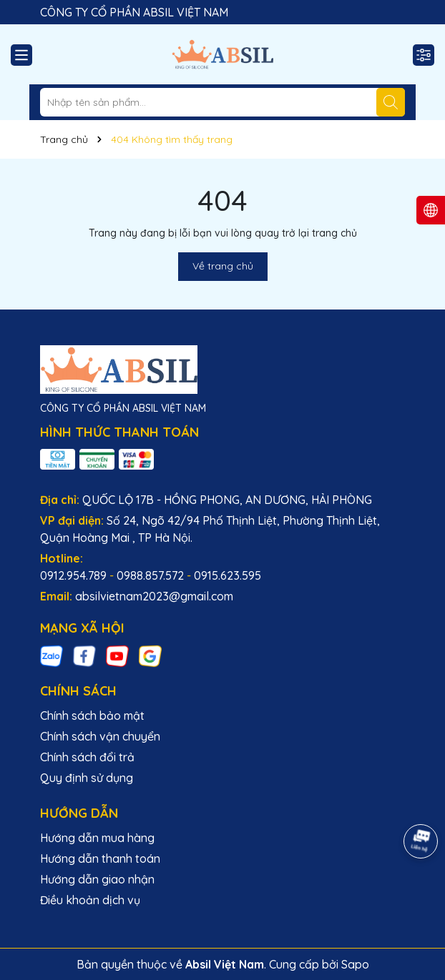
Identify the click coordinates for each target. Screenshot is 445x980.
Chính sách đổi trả (87, 757)
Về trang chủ (223, 266)
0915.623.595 (228, 575)
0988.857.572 (150, 575)
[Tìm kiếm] (391, 102)
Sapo (355, 964)
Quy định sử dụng (87, 778)
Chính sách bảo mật (92, 716)
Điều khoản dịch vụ (90, 900)
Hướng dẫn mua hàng (97, 838)
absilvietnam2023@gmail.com (154, 596)
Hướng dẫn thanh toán (100, 858)
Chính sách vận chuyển (100, 736)
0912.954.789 (73, 575)
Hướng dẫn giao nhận (97, 879)
